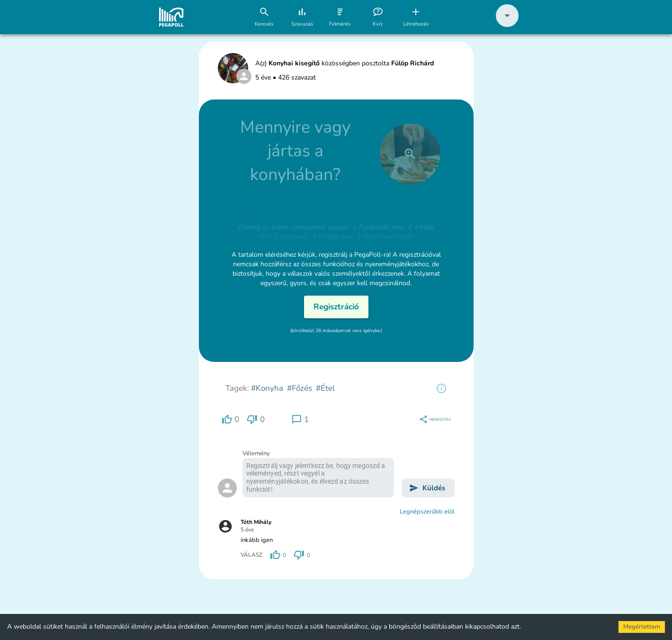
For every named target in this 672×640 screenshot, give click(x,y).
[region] (441, 388)
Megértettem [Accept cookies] (642, 627)
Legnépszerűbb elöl (427, 512)
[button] (507, 25)
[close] (410, 154)
